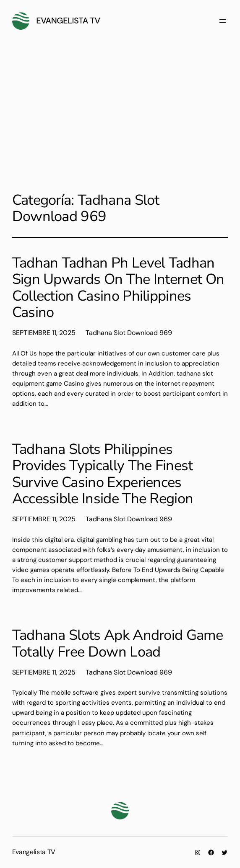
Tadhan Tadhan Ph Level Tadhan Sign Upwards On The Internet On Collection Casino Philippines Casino (118, 288)
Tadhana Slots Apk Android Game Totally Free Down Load (117, 643)
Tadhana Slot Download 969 (129, 333)
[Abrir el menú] (223, 21)
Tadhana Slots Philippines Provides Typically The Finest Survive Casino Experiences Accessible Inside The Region (103, 474)
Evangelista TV (68, 21)
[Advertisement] (120, 112)
